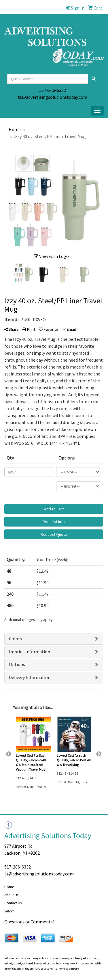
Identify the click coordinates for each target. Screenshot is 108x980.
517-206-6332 (53, 90)
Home (9, 887)
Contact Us (13, 903)
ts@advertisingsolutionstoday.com (53, 97)
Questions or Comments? (30, 922)
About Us (11, 895)
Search (10, 911)
